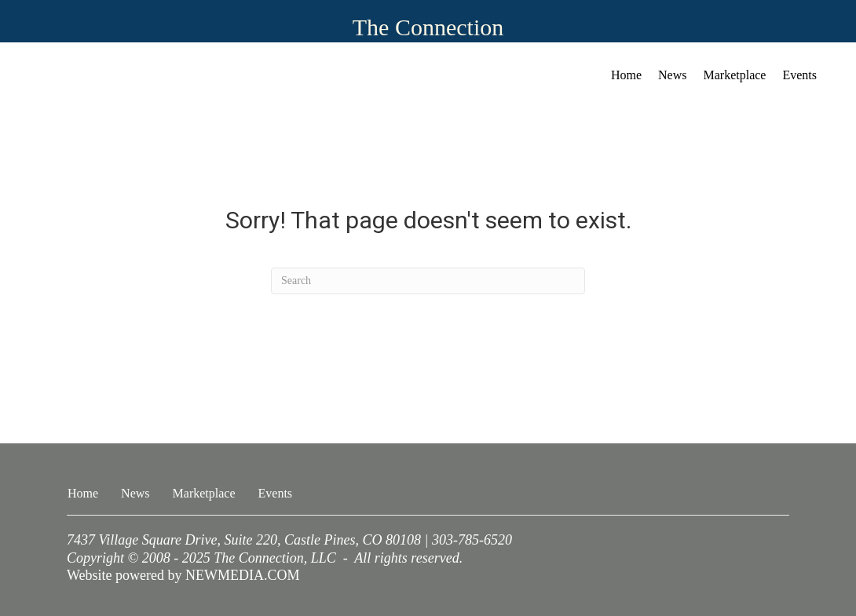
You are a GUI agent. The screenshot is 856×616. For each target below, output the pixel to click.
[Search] (428, 281)
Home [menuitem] (626, 75)
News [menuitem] (672, 75)
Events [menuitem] (799, 75)
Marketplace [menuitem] (735, 75)
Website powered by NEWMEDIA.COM (183, 575)
